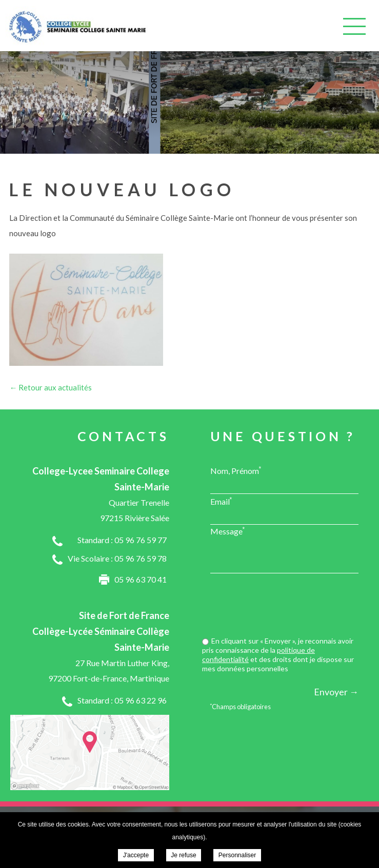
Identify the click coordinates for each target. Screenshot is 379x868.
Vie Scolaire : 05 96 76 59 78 (117, 558)
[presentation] (281, 606)
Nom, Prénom (236, 470)
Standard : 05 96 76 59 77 (122, 540)
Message (228, 531)
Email (221, 501)
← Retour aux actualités (51, 387)
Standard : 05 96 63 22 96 (122, 700)
